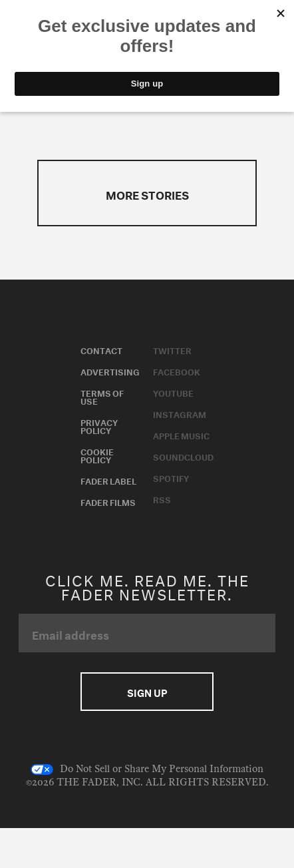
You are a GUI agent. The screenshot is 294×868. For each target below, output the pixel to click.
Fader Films (108, 501)
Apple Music (181, 435)
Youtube (173, 392)
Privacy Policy (99, 425)
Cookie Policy (97, 455)
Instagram (180, 413)
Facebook (177, 371)
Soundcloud (183, 456)
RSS (162, 499)
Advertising (110, 371)
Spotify (171, 477)
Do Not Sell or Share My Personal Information (147, 769)
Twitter (172, 349)
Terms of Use (102, 396)
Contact (101, 349)
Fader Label (108, 480)
